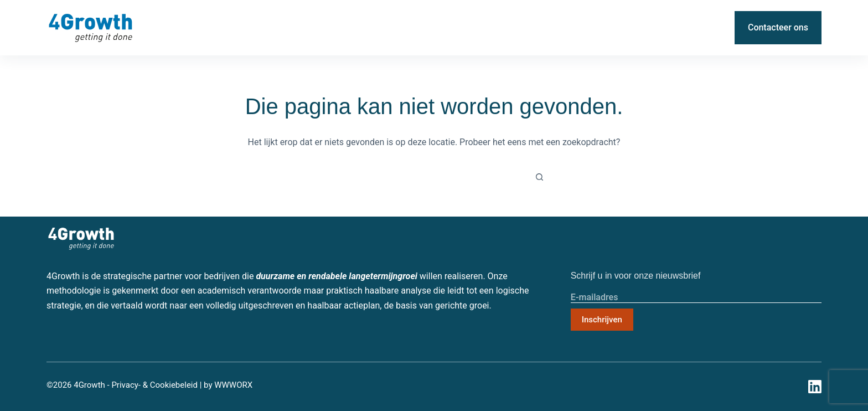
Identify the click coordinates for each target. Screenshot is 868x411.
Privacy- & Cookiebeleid (154, 385)
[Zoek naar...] (428, 177)
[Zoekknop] (539, 177)
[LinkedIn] (717, 28)
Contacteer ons (778, 27)
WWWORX (233, 385)
